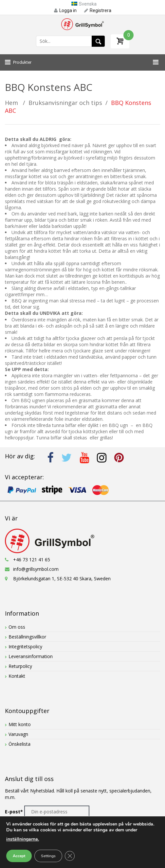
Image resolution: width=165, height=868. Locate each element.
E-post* (14, 812)
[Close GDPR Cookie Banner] (70, 856)
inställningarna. (23, 839)
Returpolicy (20, 666)
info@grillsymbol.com (36, 569)
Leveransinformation (31, 656)
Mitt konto (20, 724)
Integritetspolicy (25, 647)
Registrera (98, 10)
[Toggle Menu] (154, 62)
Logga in (65, 10)
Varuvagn (18, 734)
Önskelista (19, 744)
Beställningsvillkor (27, 637)
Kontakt (17, 676)
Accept (19, 856)
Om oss (17, 627)
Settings (48, 856)
